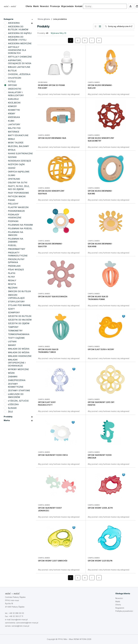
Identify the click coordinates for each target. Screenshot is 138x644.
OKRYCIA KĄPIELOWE (19, 172)
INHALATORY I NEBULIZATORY (16, 94)
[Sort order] (121, 26)
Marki (36, 6)
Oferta (29, 6)
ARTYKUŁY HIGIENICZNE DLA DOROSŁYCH (17, 50)
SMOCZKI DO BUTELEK (19, 291)
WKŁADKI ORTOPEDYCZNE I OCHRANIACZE (17, 363)
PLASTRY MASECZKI (18, 207)
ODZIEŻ (12, 168)
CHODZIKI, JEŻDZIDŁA (19, 74)
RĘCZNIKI (13, 288)
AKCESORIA (14, 23)
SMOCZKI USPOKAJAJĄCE (16, 296)
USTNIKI (12, 342)
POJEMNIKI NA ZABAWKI (16, 240)
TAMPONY (13, 327)
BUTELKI (12, 71)
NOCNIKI (12, 157)
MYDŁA (12, 150)
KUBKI (11, 121)
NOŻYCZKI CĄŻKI (16, 164)
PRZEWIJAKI (14, 266)
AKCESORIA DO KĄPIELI (20, 33)
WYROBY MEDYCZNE (18, 369)
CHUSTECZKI (15, 78)
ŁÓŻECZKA (13, 404)
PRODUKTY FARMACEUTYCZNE (18, 254)
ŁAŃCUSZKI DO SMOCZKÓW (16, 396)
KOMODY (12, 106)
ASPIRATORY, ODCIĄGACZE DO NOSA (20, 62)
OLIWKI (12, 175)
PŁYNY (11, 277)
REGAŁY (12, 280)
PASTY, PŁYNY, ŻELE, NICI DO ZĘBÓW (19, 188)
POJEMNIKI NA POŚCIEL (20, 228)
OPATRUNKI (14, 179)
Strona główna (44, 19)
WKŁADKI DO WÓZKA (19, 349)
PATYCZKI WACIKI (17, 196)
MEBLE (11, 139)
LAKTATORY (14, 124)
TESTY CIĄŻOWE (16, 338)
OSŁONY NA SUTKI (18, 183)
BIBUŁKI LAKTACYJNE (19, 67)
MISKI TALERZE (16, 143)
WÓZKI (11, 373)
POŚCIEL (12, 245)
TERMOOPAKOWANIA (19, 334)
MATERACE (14, 132)
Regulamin (120, 608)
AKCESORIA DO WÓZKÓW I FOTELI (17, 38)
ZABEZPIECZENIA (17, 380)
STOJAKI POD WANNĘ (19, 305)
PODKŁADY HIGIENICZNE (15, 216)
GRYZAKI (12, 85)
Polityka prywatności (124, 611)
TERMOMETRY (15, 331)
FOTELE (12, 82)
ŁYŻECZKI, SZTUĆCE (18, 401)
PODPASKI (13, 221)
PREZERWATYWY (17, 249)
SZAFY (11, 309)
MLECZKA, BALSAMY (19, 146)
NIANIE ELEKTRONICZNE (20, 153)
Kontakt (79, 6)
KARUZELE (13, 99)
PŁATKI (12, 273)
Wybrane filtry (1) (58, 33)
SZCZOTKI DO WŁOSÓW (20, 320)
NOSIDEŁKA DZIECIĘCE (20, 161)
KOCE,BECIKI (14, 103)
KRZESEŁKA (14, 117)
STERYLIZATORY (16, 302)
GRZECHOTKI (15, 89)
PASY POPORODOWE (18, 193)
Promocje (55, 6)
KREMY (12, 114)
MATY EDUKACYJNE (18, 135)
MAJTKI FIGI (14, 128)
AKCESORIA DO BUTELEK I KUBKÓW (18, 28)
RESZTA (12, 284)
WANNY (12, 345)
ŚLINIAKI (12, 408)
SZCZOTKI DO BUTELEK (20, 316)
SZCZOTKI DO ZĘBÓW (19, 323)
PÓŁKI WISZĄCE (16, 270)
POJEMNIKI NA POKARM (20, 225)
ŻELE (10, 412)
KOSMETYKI (14, 110)
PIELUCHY (13, 204)
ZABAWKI (13, 377)
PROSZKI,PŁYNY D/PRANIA (16, 261)
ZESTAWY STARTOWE (19, 390)
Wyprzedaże (67, 6)
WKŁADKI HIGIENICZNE (20, 356)
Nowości (44, 6)
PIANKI (12, 200)
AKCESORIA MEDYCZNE (20, 43)
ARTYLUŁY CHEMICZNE (20, 57)
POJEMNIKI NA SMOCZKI (16, 234)
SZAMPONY (14, 312)
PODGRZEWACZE (16, 211)
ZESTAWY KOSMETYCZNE (16, 385)
